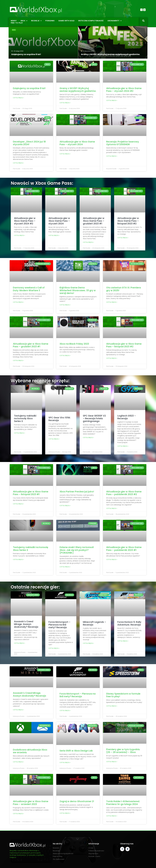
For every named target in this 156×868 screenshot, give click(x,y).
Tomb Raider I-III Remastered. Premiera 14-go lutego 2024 (123, 803)
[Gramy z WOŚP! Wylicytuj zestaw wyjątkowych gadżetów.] (113, 42)
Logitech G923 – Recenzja (127, 417)
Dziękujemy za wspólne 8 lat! (29, 88)
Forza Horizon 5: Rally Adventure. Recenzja (129, 623)
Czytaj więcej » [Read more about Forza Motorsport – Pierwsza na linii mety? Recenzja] (54, 648)
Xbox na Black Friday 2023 (74, 344)
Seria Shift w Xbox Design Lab (76, 751)
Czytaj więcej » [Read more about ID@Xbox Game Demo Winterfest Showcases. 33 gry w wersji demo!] (65, 305)
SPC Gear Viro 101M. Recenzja (60, 419)
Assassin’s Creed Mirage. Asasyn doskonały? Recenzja (26, 624)
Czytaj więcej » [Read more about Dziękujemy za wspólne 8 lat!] (18, 98)
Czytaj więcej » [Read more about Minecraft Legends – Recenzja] (88, 643)
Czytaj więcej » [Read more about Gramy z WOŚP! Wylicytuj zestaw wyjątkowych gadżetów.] (65, 103)
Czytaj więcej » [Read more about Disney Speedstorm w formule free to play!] (112, 706)
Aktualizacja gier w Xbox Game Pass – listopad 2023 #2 (128, 221)
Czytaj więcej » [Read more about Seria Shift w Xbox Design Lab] (65, 762)
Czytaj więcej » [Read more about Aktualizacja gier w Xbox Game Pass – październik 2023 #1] (112, 559)
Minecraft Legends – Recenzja (94, 623)
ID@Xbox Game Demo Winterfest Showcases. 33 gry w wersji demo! (78, 290)
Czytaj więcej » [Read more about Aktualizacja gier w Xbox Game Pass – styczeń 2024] (65, 154)
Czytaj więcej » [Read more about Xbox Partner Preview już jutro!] (65, 506)
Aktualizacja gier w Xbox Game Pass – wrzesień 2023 (31, 803)
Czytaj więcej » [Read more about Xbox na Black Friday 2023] (65, 356)
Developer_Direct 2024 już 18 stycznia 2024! (29, 143)
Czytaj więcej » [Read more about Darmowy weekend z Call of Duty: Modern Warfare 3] (18, 302)
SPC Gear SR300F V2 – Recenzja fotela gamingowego (94, 418)
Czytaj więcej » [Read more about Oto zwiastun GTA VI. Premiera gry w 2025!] (112, 302)
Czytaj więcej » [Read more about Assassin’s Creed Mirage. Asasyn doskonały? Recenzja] (20, 643)
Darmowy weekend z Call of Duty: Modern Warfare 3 (29, 289)
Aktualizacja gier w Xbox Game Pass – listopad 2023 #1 (31, 493)
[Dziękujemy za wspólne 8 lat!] (43, 42)
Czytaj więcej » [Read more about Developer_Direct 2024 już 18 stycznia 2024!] (18, 163)
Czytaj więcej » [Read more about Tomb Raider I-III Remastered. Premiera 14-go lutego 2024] (112, 816)
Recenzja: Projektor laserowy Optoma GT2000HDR (123, 143)
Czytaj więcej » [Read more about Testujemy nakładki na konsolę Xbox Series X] (20, 433)
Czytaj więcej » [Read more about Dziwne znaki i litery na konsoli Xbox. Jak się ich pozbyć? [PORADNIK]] (65, 567)
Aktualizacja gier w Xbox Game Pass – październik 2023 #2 (124, 493)
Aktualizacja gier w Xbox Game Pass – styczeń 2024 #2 (124, 90)
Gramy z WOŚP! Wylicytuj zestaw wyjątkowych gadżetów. (78, 90)
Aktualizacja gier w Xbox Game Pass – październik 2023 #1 (124, 549)
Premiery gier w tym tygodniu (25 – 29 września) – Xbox (123, 751)
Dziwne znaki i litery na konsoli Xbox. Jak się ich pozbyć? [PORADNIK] (77, 550)
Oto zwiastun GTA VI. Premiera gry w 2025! (124, 289)
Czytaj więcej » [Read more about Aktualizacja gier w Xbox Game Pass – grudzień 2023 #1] (88, 242)
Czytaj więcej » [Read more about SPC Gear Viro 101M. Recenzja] (54, 439)
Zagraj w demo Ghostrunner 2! (77, 801)
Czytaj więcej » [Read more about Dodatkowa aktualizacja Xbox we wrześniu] (18, 762)
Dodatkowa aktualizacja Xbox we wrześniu (30, 751)
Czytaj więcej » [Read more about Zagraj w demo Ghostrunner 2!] (65, 813)
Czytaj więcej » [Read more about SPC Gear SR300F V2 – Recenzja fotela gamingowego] (88, 438)
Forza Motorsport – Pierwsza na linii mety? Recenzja (59, 625)
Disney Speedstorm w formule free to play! (123, 695)
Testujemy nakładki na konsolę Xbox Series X (25, 418)
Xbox (14, 30)
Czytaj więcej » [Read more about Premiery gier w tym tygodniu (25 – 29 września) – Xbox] (112, 762)
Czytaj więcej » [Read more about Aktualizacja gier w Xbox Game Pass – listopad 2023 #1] (18, 504)
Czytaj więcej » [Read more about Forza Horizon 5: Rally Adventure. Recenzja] (123, 641)
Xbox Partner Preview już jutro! (77, 492)
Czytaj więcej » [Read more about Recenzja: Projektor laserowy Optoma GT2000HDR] (112, 156)
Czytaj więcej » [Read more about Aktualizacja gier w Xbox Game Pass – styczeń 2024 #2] (112, 100)
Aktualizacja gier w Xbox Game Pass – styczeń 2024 (77, 143)
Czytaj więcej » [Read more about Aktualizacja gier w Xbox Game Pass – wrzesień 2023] (18, 814)
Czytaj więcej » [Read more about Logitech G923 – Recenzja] (123, 446)
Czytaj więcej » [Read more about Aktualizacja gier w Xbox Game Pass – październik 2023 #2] (112, 508)
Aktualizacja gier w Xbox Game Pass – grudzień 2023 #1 (94, 221)
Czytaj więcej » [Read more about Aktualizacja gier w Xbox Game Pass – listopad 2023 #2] (123, 238)
